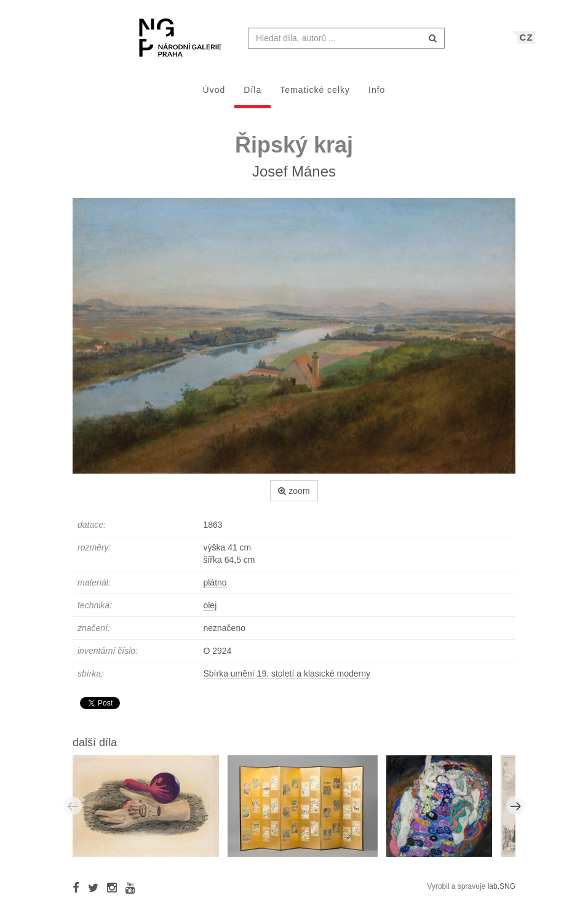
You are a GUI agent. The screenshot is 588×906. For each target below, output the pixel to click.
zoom (294, 497)
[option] (150, 811)
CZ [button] (526, 43)
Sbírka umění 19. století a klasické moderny (287, 680)
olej (210, 611)
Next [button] (515, 812)
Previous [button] (73, 812)
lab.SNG (502, 892)
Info (377, 96)
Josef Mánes (294, 177)
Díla (252, 96)
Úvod (214, 96)
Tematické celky (315, 96)
